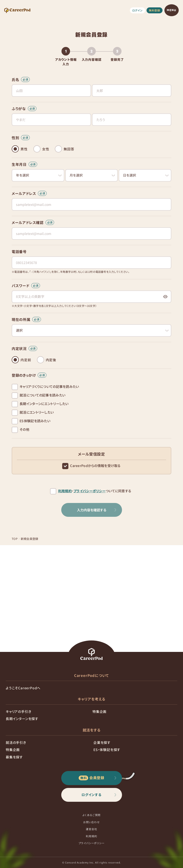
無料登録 (155, 10)
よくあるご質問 (92, 815)
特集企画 (99, 711)
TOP (15, 539)
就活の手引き (16, 742)
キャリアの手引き (18, 711)
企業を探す (102, 742)
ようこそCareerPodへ (23, 688)
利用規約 (65, 491)
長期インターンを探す (22, 719)
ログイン (137, 10)
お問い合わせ (91, 822)
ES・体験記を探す (107, 750)
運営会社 (91, 829)
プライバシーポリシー (89, 491)
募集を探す (14, 757)
